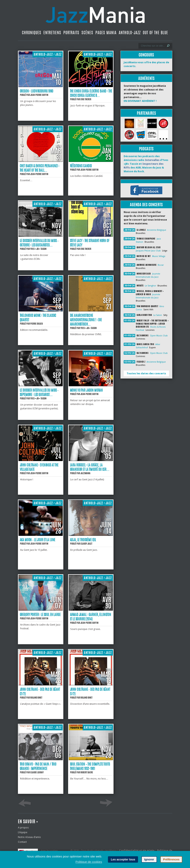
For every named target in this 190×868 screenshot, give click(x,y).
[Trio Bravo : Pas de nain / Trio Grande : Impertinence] (41, 759)
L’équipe (23, 832)
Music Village (159, 256)
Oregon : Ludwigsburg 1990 (36, 91)
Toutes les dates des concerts (146, 373)
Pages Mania (106, 33)
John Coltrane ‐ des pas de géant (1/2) (90, 691)
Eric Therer (86, 99)
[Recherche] (153, 46)
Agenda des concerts (146, 205)
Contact (22, 842)
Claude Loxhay (37, 772)
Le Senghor (150, 286)
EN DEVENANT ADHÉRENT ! (140, 101)
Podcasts (146, 149)
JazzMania (85, 473)
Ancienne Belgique (157, 230)
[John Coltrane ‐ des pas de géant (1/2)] (91, 685)
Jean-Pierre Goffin (39, 95)
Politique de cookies (89, 862)
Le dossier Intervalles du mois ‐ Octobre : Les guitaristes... (39, 243)
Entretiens (52, 33)
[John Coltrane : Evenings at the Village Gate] (41, 460)
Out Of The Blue (155, 33)
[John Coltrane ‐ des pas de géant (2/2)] (41, 685)
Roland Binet (36, 698)
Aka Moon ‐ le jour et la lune (38, 540)
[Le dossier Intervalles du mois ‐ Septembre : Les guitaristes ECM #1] (41, 385)
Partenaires (146, 113)
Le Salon (158, 315)
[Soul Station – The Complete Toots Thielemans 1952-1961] (91, 759)
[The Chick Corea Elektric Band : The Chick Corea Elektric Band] (91, 86)
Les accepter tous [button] (123, 859)
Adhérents (146, 78)
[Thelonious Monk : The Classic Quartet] (41, 311)
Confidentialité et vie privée (137, 850)
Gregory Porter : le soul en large (40, 614)
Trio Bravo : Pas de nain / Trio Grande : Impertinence (38, 766)
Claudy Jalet (86, 544)
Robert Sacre (87, 772)
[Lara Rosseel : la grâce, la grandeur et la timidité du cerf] (91, 460)
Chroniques (32, 33)
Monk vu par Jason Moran (86, 390)
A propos (23, 828)
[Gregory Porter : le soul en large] (41, 610)
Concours (146, 55)
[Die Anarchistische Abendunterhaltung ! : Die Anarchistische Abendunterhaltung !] (91, 311)
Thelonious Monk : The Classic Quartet (38, 317)
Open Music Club (159, 336)
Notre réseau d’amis (29, 837)
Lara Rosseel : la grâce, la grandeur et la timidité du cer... (90, 467)
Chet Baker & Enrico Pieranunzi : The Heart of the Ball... (40, 168)
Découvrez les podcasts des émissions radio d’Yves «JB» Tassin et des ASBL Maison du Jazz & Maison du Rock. (146, 164)
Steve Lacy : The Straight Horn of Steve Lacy (90, 243)
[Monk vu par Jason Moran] (91, 385)
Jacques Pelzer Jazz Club (148, 251)
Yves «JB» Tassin (38, 249)
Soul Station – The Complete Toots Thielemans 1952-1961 (90, 766)
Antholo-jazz (130, 33)
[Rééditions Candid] (91, 161)
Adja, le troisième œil (83, 540)
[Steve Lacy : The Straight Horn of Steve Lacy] (91, 236)
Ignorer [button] (149, 859)
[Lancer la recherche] (168, 46)
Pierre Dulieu (37, 324)
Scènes (87, 33)
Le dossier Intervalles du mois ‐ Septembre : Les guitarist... (39, 392)
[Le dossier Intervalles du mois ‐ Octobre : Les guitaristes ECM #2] (41, 236)
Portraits (71, 33)
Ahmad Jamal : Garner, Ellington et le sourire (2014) (91, 617)
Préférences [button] (171, 859)
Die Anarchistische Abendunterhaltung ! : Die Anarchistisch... (86, 320)
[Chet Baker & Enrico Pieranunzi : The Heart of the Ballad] (41, 161)
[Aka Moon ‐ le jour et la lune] (41, 535)
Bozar (161, 265)
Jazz (58, 54)
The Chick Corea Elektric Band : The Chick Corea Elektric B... (91, 93)
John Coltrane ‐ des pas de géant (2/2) (40, 691)
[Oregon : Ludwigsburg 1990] (41, 86)
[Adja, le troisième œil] (91, 535)
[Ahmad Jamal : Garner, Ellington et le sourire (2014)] (91, 610)
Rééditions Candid (81, 166)
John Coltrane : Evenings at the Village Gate (39, 467)
